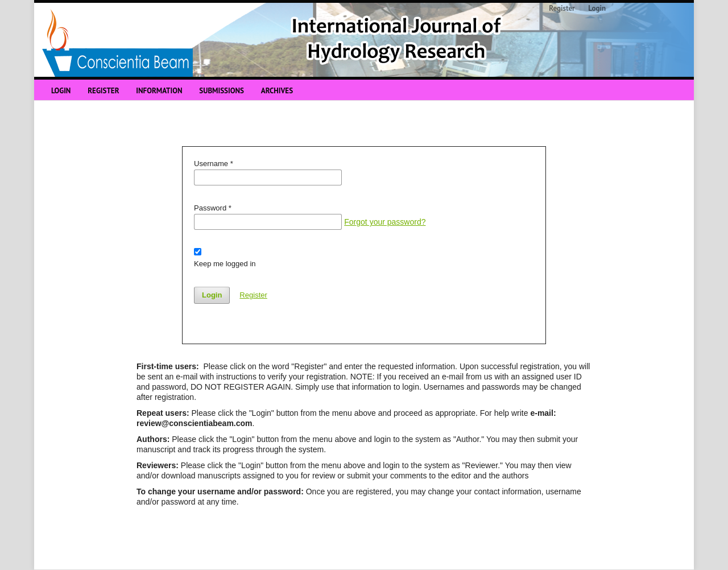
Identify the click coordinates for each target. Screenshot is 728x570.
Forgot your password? (385, 222)
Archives (277, 91)
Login (61, 91)
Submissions (222, 91)
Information (159, 91)
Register (103, 91)
